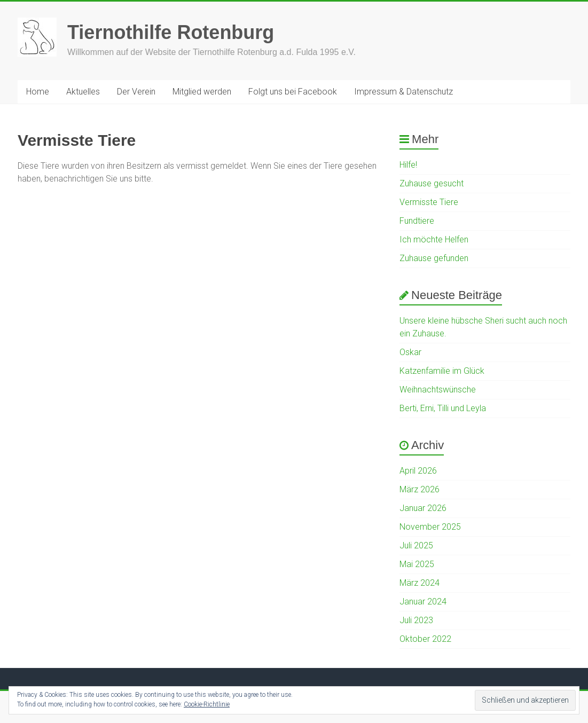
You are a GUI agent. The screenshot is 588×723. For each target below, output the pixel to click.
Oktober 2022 (425, 639)
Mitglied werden (202, 92)
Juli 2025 (416, 545)
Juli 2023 (416, 620)
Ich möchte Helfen (434, 239)
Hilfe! (408, 165)
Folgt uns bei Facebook (293, 92)
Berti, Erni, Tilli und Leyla (443, 408)
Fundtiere (417, 221)
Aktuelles (83, 92)
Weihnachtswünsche (438, 390)
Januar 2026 (423, 508)
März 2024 (420, 583)
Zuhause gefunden (434, 258)
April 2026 (418, 471)
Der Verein (136, 92)
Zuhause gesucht (432, 183)
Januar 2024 (423, 602)
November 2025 (430, 527)
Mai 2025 (417, 564)
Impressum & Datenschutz (403, 92)
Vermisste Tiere (429, 202)
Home (38, 92)
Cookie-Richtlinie (207, 704)
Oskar (410, 352)
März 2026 (420, 489)
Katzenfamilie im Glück (442, 371)
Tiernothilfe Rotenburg (171, 32)
